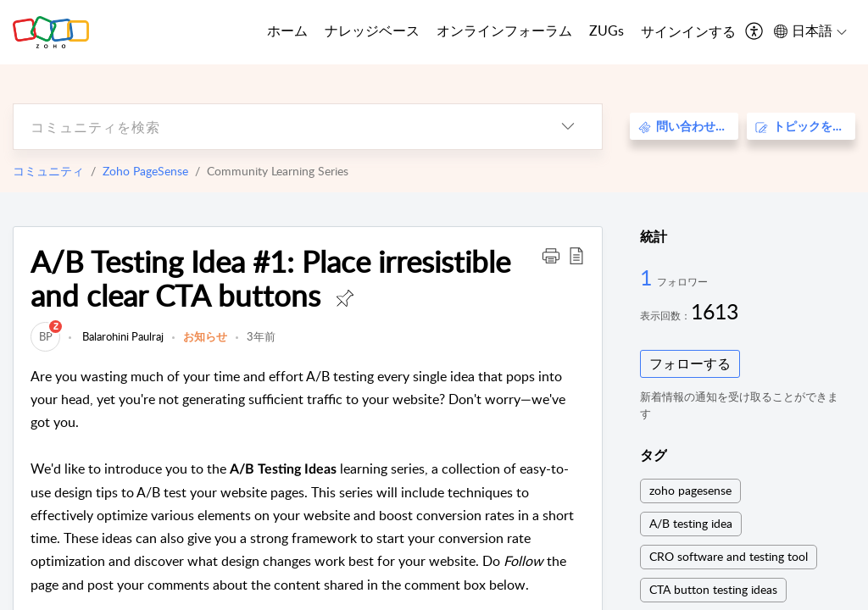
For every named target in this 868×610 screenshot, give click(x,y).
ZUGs (606, 30)
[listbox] (568, 127)
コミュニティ (48, 171)
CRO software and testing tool (729, 556)
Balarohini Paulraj (122, 336)
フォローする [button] (690, 363)
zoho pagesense (690, 490)
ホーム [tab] (287, 30)
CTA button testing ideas (713, 589)
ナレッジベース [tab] (372, 30)
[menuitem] (688, 32)
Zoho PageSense (145, 171)
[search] (274, 127)
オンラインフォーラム (504, 30)
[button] (551, 255)
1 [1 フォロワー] (648, 277)
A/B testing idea (691, 523)
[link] (45, 336)
